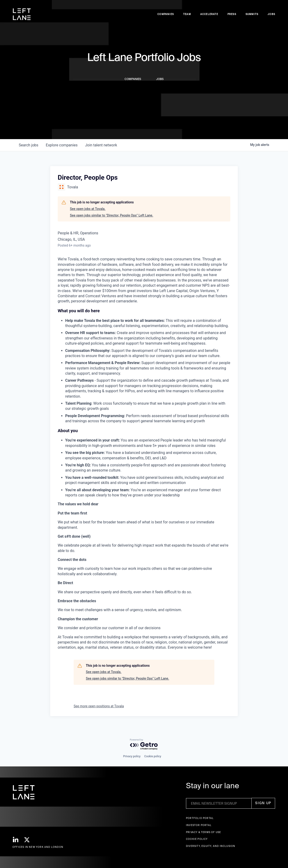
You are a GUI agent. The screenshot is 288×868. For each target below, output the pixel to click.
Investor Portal (199, 825)
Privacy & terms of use (203, 832)
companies (62, 145)
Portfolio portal (200, 818)
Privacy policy (132, 756)
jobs (28, 145)
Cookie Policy (197, 839)
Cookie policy (153, 756)
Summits (252, 14)
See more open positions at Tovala (99, 706)
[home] (22, 14)
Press (232, 14)
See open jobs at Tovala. (88, 209)
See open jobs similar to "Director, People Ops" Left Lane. (112, 215)
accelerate (209, 14)
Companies (166, 14)
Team (187, 14)
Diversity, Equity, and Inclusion (211, 846)
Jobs (271, 14)
